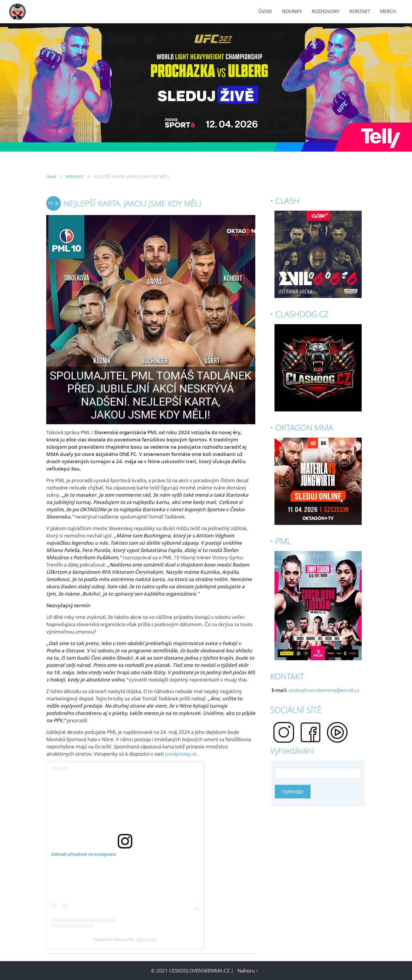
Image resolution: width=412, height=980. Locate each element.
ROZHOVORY (326, 11)
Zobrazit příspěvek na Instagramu (84, 854)
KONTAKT (360, 11)
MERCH (388, 11)
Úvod (265, 11)
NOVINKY (292, 11)
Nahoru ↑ (248, 971)
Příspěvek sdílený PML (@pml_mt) (125, 940)
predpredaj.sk (181, 754)
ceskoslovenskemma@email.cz (324, 690)
